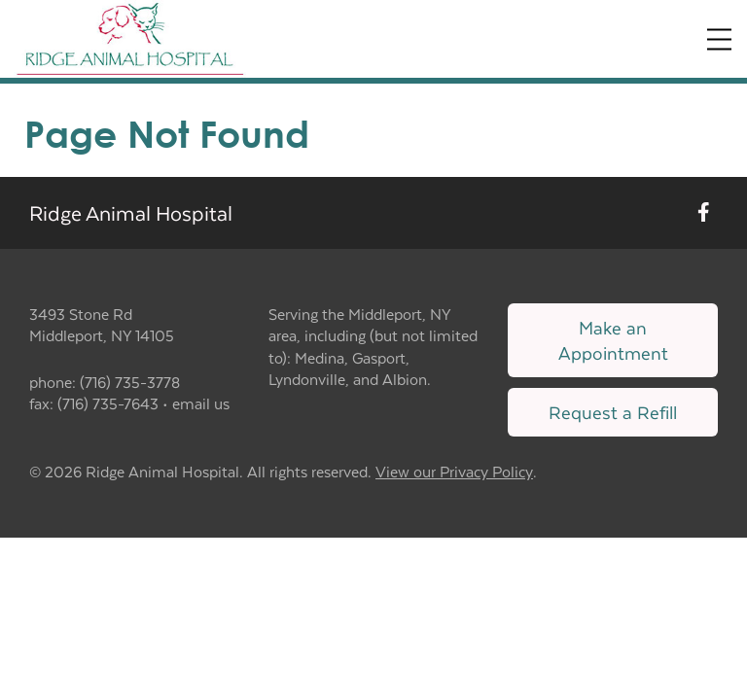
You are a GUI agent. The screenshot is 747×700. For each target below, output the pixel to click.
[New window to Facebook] (704, 212)
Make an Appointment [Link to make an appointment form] (613, 340)
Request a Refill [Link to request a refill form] (613, 412)
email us (201, 403)
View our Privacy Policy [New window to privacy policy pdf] (454, 472)
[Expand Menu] (719, 39)
